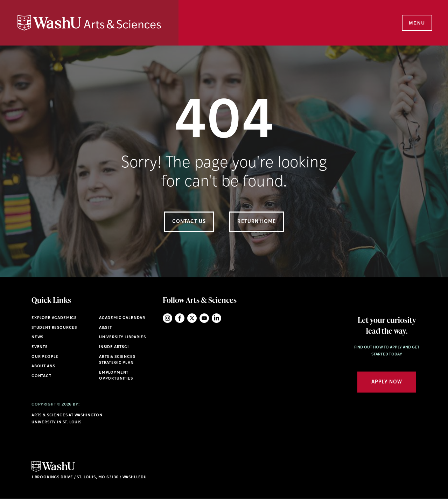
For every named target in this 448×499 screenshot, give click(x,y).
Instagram (167, 318)
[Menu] (416, 23)
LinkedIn (216, 318)
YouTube (204, 318)
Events (40, 347)
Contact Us (189, 222)
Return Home (257, 222)
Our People (45, 357)
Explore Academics (54, 318)
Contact (41, 376)
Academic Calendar (122, 318)
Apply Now (387, 382)
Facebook (180, 318)
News (37, 337)
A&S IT (106, 328)
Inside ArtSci (114, 347)
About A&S (43, 366)
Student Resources (54, 328)
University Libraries (122, 337)
